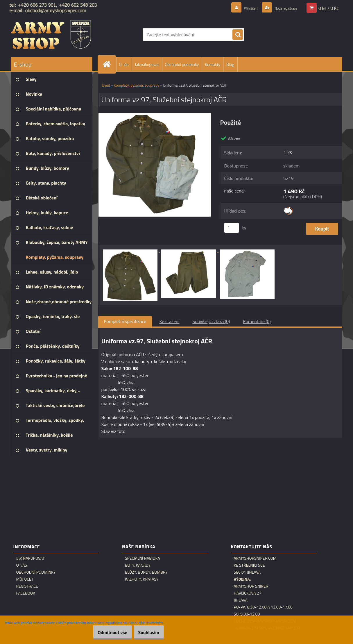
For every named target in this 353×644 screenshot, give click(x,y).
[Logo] (51, 35)
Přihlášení (241, 8)
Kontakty (213, 64)
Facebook (26, 593)
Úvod (106, 85)
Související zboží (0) (211, 321)
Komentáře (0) (257, 321)
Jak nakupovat (147, 64)
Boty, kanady (138, 565)
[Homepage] (109, 64)
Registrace (27, 586)
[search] (238, 35)
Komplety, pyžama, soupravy (137, 85)
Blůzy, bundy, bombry (146, 572)
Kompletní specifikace (125, 321)
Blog (230, 64)
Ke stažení (169, 321)
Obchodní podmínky (182, 64)
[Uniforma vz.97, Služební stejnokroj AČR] (155, 115)
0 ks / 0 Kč (329, 8)
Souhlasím (146, 632)
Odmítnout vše (104, 632)
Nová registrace (282, 8)
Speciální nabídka (143, 558)
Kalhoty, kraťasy (142, 579)
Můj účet (25, 579)
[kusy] (232, 228)
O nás (124, 64)
